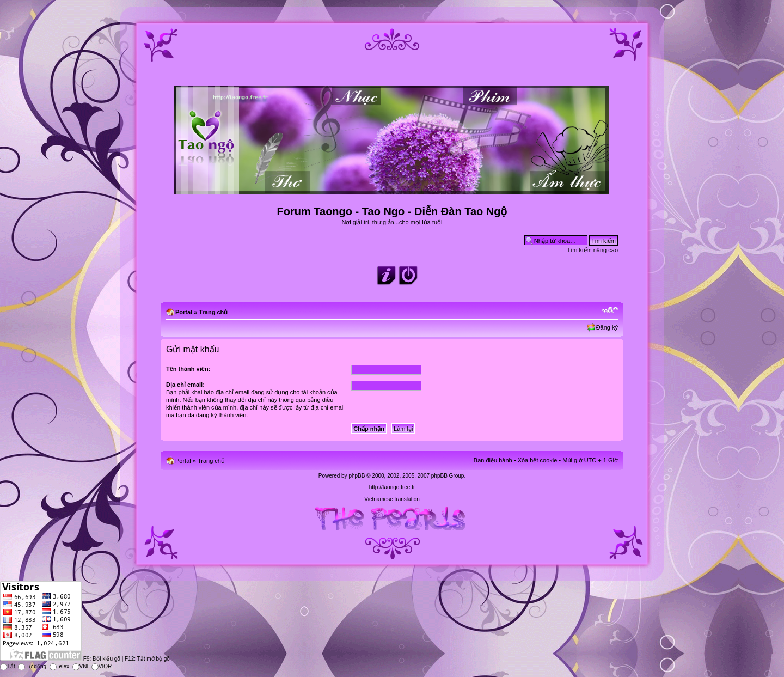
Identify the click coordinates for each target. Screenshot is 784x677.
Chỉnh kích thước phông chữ (610, 310)
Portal (184, 312)
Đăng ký (607, 327)
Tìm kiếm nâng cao (593, 250)
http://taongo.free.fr (392, 487)
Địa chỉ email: (185, 385)
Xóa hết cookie (538, 460)
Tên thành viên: (188, 369)
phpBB (357, 476)
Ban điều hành (493, 460)
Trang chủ (213, 312)
